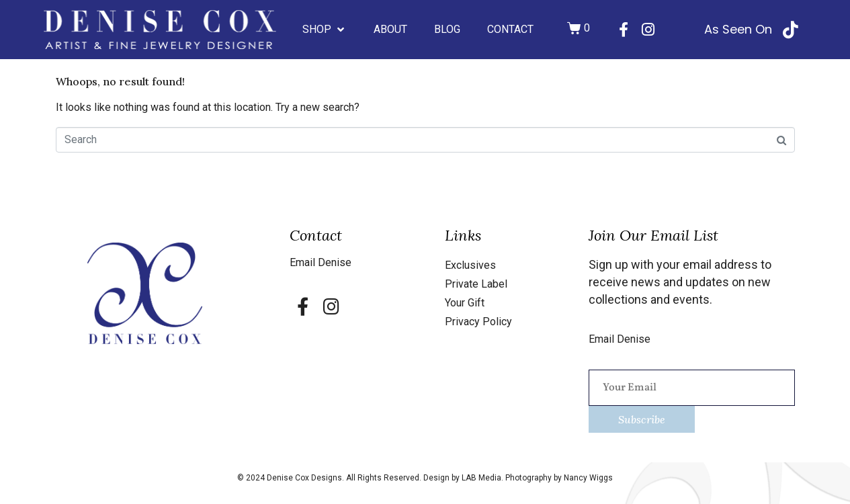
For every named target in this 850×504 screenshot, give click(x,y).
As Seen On (738, 29)
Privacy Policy (478, 322)
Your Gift (465, 303)
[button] (325, 30)
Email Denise (321, 262)
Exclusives (470, 265)
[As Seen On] (791, 30)
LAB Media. (483, 478)
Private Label (476, 284)
